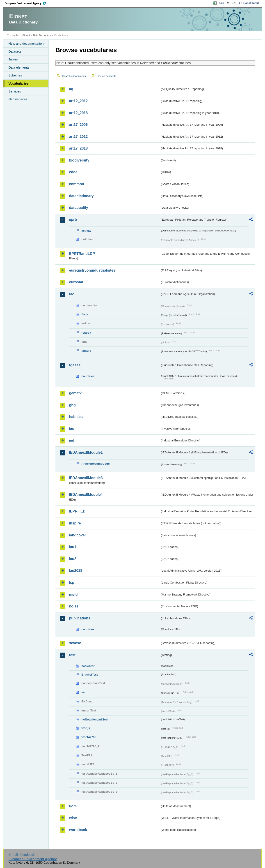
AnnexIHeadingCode (95, 464)
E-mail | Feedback (22, 855)
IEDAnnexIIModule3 (86, 478)
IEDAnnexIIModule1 (86, 452)
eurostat (76, 282)
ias (71, 429)
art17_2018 (78, 148)
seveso (75, 643)
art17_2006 (78, 125)
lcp (72, 583)
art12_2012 (78, 101)
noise (74, 606)
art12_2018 (78, 113)
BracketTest (89, 675)
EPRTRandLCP (82, 254)
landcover (78, 535)
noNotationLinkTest (95, 719)
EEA (27, 3)
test (72, 655)
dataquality (78, 208)
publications (80, 618)
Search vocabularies (74, 76)
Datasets (15, 51)
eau (84, 692)
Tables (13, 59)
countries (88, 376)
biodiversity (79, 160)
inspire (75, 523)
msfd (73, 594)
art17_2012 (78, 137)
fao (72, 294)
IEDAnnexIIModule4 (86, 495)
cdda (73, 172)
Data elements (19, 67)
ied (72, 440)
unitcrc (86, 351)
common (77, 184)
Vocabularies (18, 83)
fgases (75, 365)
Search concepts (107, 76)
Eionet (26, 35)
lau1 (73, 547)
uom (73, 806)
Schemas (15, 75)
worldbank (78, 830)
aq (71, 89)
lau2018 (76, 571)
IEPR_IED (77, 511)
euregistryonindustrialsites (92, 270)
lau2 (73, 559)
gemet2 (75, 393)
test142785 (89, 737)
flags (85, 314)
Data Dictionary (42, 35)
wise (73, 818)
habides (76, 417)
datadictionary (81, 196)
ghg (72, 405)
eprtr (73, 220)
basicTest (88, 666)
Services (15, 91)
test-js (86, 728)
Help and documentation (26, 44)
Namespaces (18, 99)
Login (221, 3)
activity (86, 231)
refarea (86, 333)
